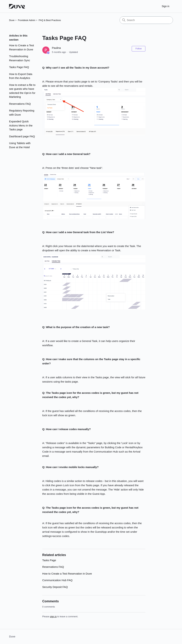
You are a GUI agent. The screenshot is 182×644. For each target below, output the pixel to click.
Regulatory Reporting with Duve (22, 113)
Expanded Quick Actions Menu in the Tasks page (21, 125)
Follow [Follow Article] (139, 49)
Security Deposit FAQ (55, 587)
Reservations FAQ (20, 104)
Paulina (56, 48)
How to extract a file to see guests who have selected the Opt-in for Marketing (22, 91)
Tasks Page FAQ (19, 67)
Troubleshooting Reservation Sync (20, 58)
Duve (12, 20)
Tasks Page (49, 560)
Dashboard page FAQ (22, 136)
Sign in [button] (166, 6)
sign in (53, 616)
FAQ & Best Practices (50, 20)
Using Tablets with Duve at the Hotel (20, 145)
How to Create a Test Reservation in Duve (22, 47)
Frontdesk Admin (27, 20)
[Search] (146, 20)
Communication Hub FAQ (57, 580)
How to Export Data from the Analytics (21, 76)
